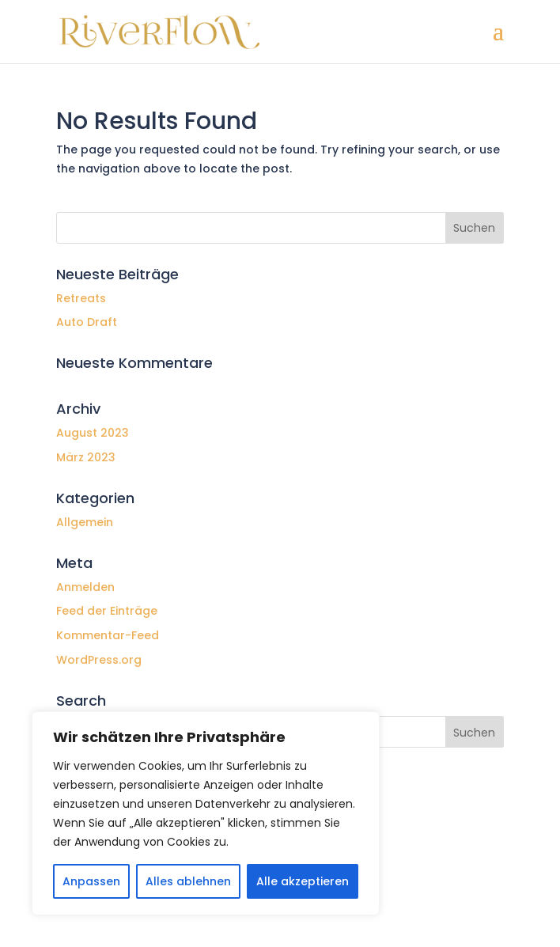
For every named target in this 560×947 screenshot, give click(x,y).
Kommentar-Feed (108, 635)
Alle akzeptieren (303, 881)
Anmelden (85, 587)
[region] (206, 813)
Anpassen (91, 881)
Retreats (81, 298)
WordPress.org (99, 660)
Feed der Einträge (107, 611)
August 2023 (93, 433)
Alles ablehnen (188, 881)
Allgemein (85, 522)
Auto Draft (87, 322)
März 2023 (86, 457)
